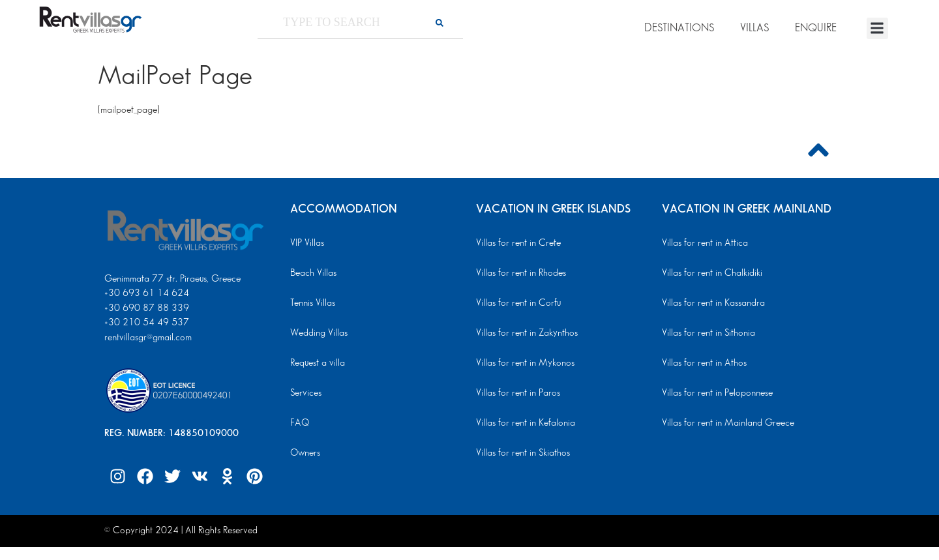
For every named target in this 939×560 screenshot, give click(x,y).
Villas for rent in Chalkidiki (712, 273)
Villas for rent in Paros (518, 393)
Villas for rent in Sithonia (708, 333)
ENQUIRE (816, 28)
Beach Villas (313, 273)
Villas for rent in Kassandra (713, 303)
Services (306, 393)
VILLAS (754, 28)
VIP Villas (307, 243)
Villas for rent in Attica (705, 243)
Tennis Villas (313, 303)
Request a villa (318, 363)
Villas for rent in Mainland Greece (728, 423)
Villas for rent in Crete (518, 243)
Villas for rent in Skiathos (523, 453)
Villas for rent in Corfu (518, 303)
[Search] (440, 22)
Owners (305, 453)
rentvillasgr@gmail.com (149, 338)
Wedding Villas (319, 333)
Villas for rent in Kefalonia (526, 423)
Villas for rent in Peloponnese (717, 393)
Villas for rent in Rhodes (521, 273)
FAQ (300, 423)
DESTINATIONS (679, 28)
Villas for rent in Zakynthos (527, 333)
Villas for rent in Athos (704, 363)
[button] (877, 28)
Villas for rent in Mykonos (525, 363)
